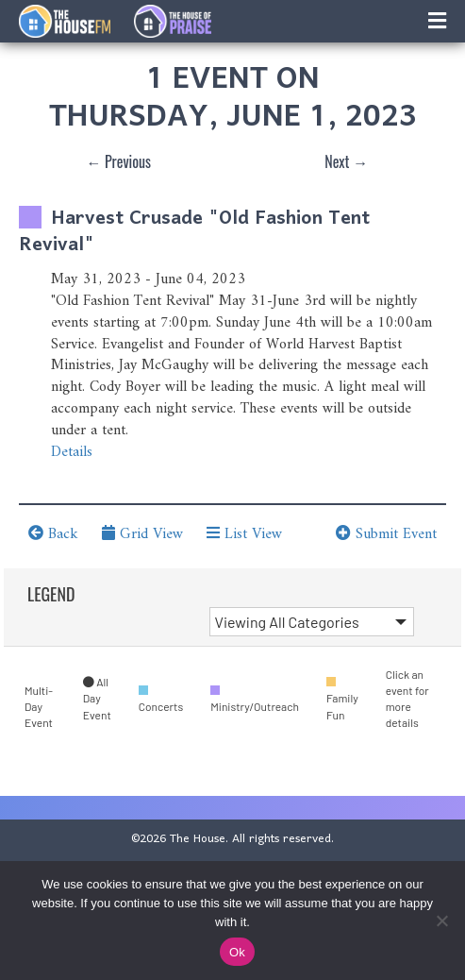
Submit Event (386, 534)
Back (53, 534)
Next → (346, 161)
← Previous (118, 161)
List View (244, 534)
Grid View (142, 534)
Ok (237, 952)
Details (72, 452)
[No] (441, 921)
